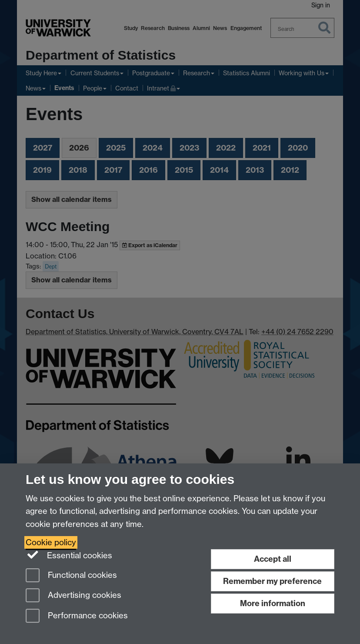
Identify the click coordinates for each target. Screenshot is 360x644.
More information (273, 603)
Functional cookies (71, 576)
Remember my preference (272, 581)
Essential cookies (69, 555)
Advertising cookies (73, 596)
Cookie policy (51, 542)
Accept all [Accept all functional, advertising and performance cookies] (273, 559)
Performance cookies (77, 616)
